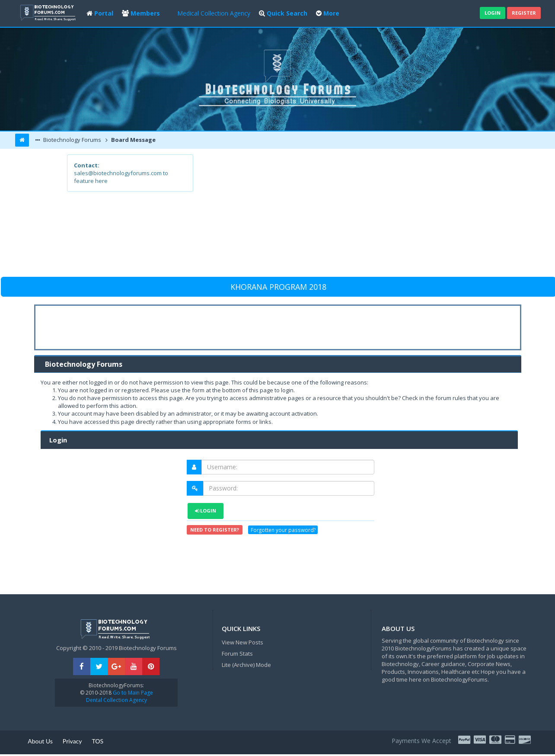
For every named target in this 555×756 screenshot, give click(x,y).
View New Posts (242, 642)
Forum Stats (237, 653)
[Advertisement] (341, 215)
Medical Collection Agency (214, 13)
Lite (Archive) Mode (246, 665)
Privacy (72, 741)
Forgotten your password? (283, 530)
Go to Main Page (132, 693)
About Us (40, 741)
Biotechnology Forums (72, 140)
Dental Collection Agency (116, 700)
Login (493, 13)
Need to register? (215, 530)
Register (524, 13)
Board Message (133, 140)
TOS (98, 741)
